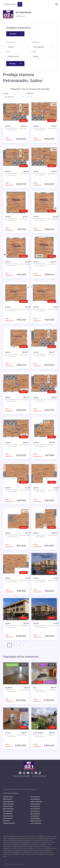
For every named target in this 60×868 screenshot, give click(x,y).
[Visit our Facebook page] (20, 773)
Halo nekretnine (35, 804)
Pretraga (15, 64)
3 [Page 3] (19, 645)
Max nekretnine (35, 814)
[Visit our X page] (32, 773)
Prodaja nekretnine (9, 823)
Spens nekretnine (8, 809)
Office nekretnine (8, 804)
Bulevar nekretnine (36, 802)
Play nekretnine (8, 814)
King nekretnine (8, 816)
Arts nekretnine (8, 818)
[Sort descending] (31, 97)
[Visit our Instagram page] (24, 773)
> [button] (24, 645)
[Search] (20, 4)
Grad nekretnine (8, 797)
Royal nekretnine (8, 802)
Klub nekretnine (8, 806)
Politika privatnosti (22, 776)
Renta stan (6, 821)
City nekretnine (35, 797)
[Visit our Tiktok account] (40, 773)
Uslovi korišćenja (39, 776)
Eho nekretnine (35, 806)
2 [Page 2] (14, 645)
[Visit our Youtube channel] (28, 773)
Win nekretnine (35, 809)
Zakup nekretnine (36, 821)
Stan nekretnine (8, 811)
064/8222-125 (20, 16)
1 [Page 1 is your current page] (9, 645)
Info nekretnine (35, 799)
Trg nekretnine (35, 816)
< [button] (5, 645)
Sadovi (36, 56)
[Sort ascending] (28, 97)
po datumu (9, 97)
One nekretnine (35, 818)
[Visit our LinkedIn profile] (36, 773)
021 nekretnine (8, 799)
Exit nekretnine (35, 811)
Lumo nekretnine (36, 823)
